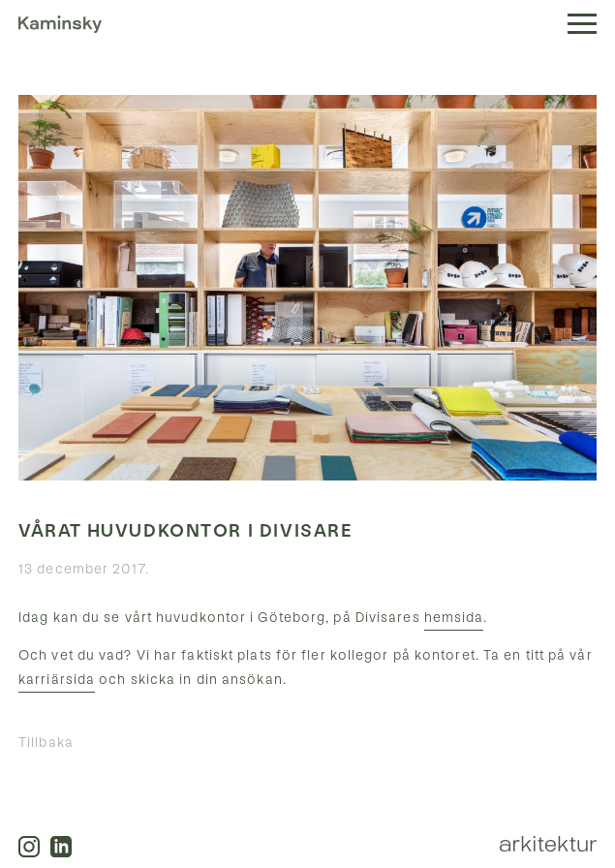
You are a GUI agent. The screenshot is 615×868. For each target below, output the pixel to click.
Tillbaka (46, 743)
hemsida (454, 618)
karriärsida (57, 680)
